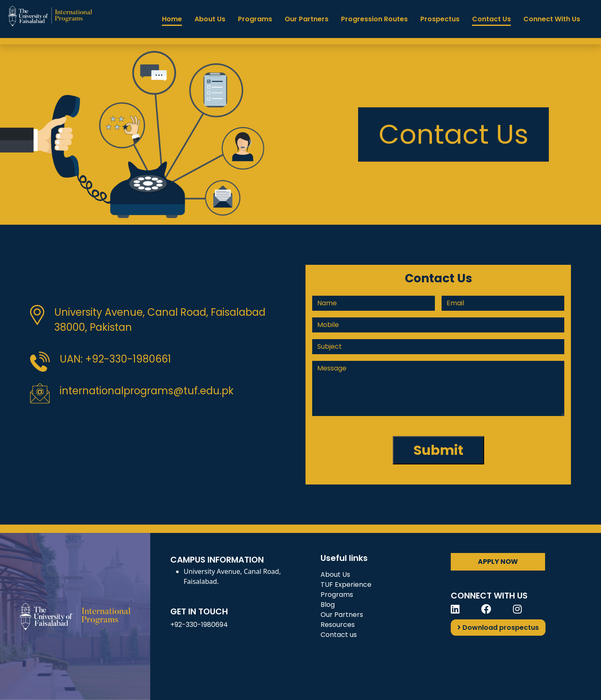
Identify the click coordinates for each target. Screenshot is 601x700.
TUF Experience (346, 585)
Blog (328, 605)
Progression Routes (374, 19)
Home (172, 19)
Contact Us (491, 19)
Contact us (339, 635)
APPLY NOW (498, 562)
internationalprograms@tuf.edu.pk (147, 391)
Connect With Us (552, 19)
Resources (338, 625)
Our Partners (307, 19)
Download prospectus (498, 628)
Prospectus (440, 19)
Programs (255, 19)
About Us (210, 19)
